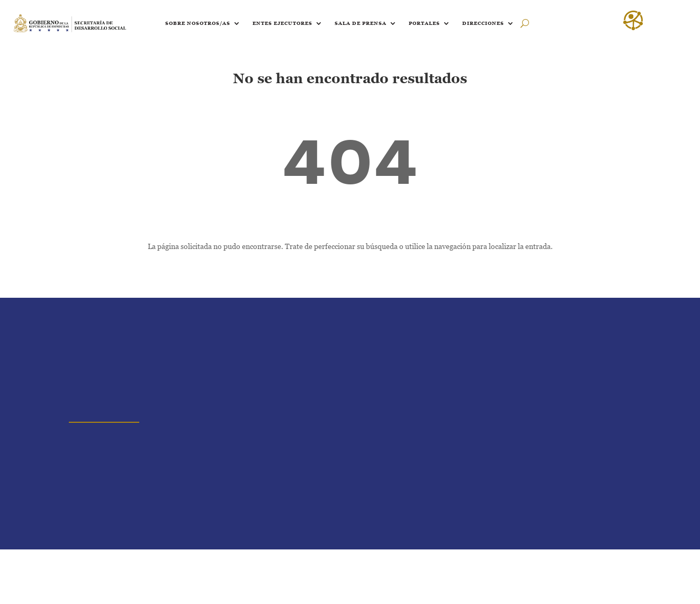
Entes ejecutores (282, 23)
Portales (424, 23)
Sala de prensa (361, 23)
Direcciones (483, 23)
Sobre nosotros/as (198, 23)
